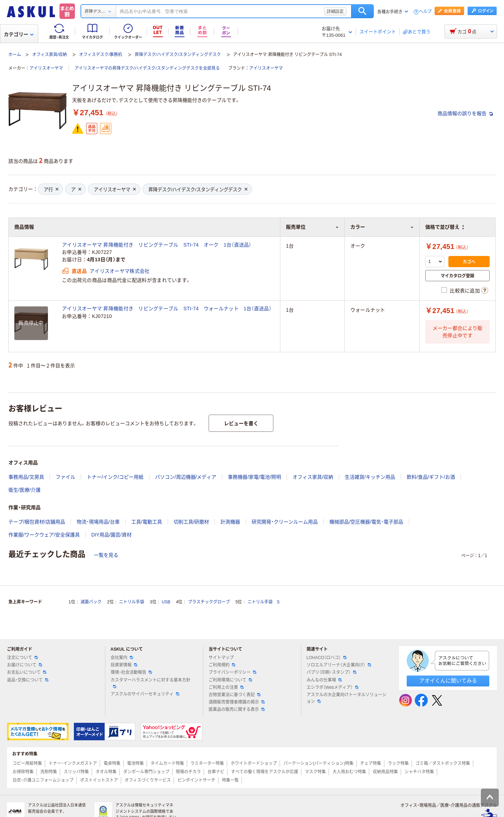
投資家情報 (124, 665)
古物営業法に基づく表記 (234, 695)
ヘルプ (425, 12)
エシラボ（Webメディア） (332, 687)
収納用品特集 (385, 772)
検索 (362, 11)
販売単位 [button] (312, 227)
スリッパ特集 (76, 772)
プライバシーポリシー (232, 672)
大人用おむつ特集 (349, 772)
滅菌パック (91, 602)
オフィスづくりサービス (148, 780)
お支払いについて (27, 672)
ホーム (15, 55)
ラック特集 (398, 763)
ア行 (51, 190)
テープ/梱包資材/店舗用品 (37, 522)
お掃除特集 (23, 772)
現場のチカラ (188, 772)
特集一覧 (230, 780)
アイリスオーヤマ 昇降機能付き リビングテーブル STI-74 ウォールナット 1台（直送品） (167, 309)
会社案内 (122, 658)
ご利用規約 (222, 665)
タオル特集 (106, 772)
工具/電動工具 (147, 522)
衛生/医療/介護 (24, 490)
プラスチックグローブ (209, 602)
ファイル (65, 477)
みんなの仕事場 (324, 680)
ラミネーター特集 (207, 763)
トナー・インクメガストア (73, 763)
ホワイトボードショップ (254, 763)
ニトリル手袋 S (264, 602)
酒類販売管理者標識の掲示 (237, 702)
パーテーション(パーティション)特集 (318, 763)
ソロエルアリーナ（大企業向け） (339, 665)
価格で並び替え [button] (444, 227)
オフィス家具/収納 (50, 55)
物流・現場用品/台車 (98, 522)
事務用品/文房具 (26, 477)
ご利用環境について (230, 680)
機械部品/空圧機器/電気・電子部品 (366, 522)
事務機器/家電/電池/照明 (254, 477)
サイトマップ (221, 658)
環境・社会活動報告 (131, 672)
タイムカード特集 (167, 763)
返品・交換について (28, 680)
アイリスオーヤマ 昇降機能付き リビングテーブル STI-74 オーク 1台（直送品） (157, 245)
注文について (22, 658)
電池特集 (135, 763)
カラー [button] (382, 227)
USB (166, 602)
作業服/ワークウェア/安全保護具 (44, 535)
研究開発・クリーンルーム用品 (285, 522)
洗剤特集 (49, 772)
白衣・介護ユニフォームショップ (43, 780)
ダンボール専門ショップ (146, 772)
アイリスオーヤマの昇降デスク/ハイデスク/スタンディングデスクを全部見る (147, 68)
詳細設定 (335, 11)
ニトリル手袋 (132, 602)
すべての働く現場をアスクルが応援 (265, 772)
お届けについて (24, 665)
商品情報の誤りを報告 (465, 113)
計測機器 (230, 522)
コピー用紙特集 (27, 763)
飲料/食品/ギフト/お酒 (431, 477)
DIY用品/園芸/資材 (111, 535)
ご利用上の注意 (226, 687)
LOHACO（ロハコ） (327, 658)
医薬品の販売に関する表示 (237, 709)
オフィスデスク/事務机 (101, 55)
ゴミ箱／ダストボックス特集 (443, 763)
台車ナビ (216, 772)
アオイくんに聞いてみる (448, 681)
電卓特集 (112, 763)
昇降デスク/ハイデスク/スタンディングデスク (178, 55)
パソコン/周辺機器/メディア (186, 477)
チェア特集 (371, 763)
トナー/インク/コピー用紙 (115, 477)
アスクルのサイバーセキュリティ (145, 694)
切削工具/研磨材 (191, 522)
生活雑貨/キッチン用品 (370, 477)
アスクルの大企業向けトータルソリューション (346, 698)
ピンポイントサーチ (196, 780)
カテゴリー (19, 34)
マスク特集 (315, 772)
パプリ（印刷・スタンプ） (331, 672)
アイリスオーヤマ (46, 68)
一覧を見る (106, 555)
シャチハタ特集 (419, 772)
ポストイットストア (99, 780)
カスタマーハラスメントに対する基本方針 (150, 683)
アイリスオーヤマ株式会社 (120, 271)
